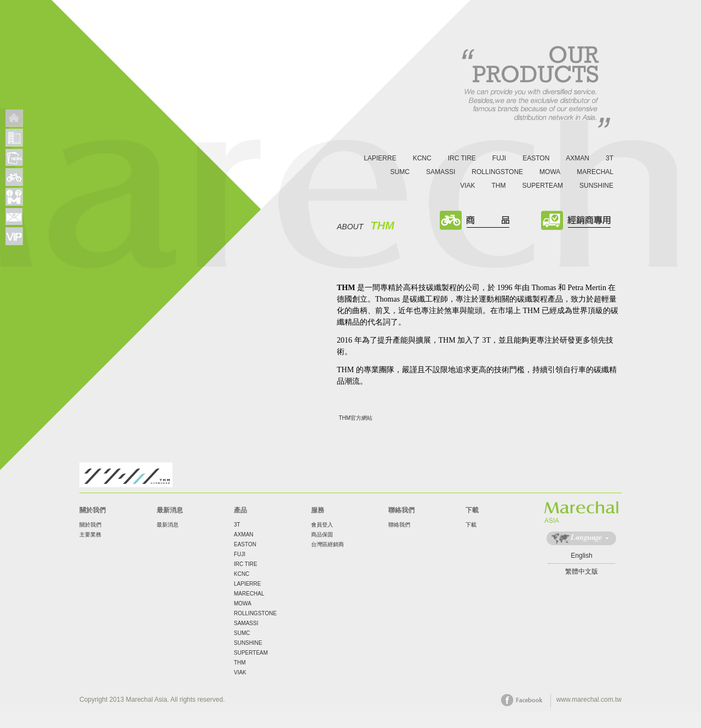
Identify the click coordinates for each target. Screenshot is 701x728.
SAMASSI (441, 172)
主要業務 (90, 535)
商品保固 (322, 535)
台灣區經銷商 (327, 544)
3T (610, 158)
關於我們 (90, 525)
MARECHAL (595, 172)
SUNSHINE (596, 186)
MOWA (550, 172)
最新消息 (168, 525)
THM (499, 186)
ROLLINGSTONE (497, 172)
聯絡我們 (399, 525)
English (581, 556)
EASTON (536, 158)
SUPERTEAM (543, 186)
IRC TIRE (462, 158)
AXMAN (578, 158)
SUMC (400, 172)
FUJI (499, 158)
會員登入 (322, 525)
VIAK (467, 186)
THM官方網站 (356, 418)
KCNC (422, 158)
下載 (471, 525)
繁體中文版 (582, 571)
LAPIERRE (380, 158)
